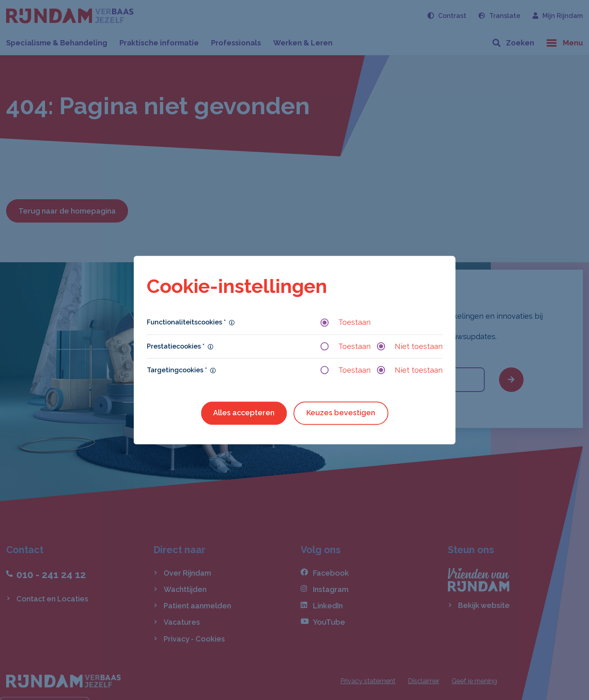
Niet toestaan (410, 346)
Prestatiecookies (176, 346)
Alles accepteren (244, 413)
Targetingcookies (177, 370)
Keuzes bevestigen (341, 413)
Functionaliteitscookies (186, 323)
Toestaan (346, 323)
